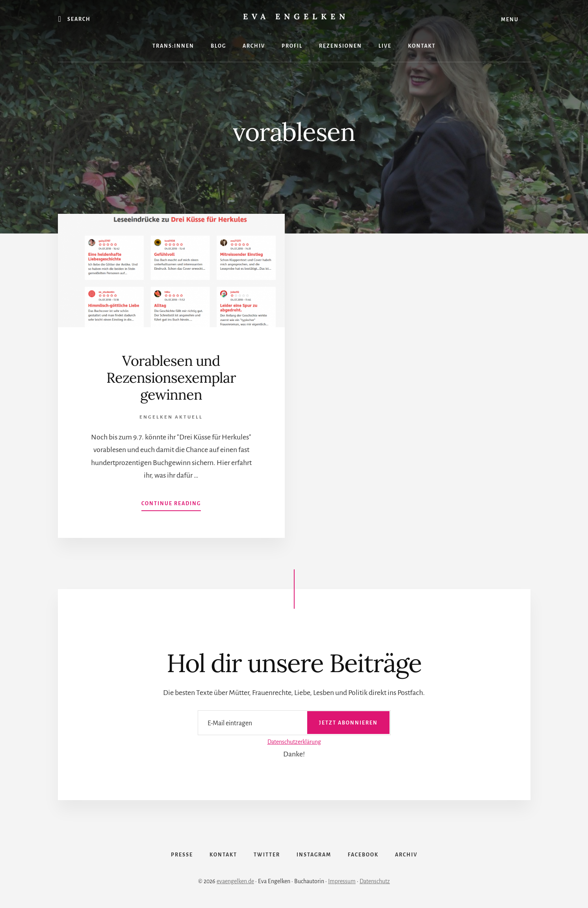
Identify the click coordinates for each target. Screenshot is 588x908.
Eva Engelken (296, 16)
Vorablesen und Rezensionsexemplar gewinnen (171, 378)
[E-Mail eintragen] (294, 723)
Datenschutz (375, 881)
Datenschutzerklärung (294, 742)
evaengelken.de (235, 881)
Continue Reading (171, 505)
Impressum (342, 881)
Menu (510, 20)
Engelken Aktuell (171, 417)
